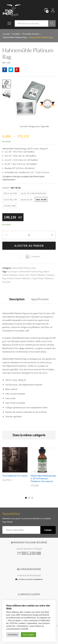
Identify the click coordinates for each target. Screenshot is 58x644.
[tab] (17, 301)
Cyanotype (13, 271)
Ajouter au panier (29, 246)
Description (17, 299)
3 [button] (32, 498)
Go (52, 23)
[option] (15, 466)
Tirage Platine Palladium (42, 278)
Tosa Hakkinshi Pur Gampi (15, 476)
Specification (40, 299)
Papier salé (24, 275)
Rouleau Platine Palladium (19, 278)
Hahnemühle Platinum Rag (24, 268)
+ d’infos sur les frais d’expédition (29, 579)
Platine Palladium (38, 275)
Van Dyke (6, 282)
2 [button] (29, 498)
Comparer (36, 256)
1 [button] (26, 498)
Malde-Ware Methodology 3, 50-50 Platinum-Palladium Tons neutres (43, 478)
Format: (12, 188)
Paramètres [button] (13, 635)
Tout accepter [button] (28, 635)
